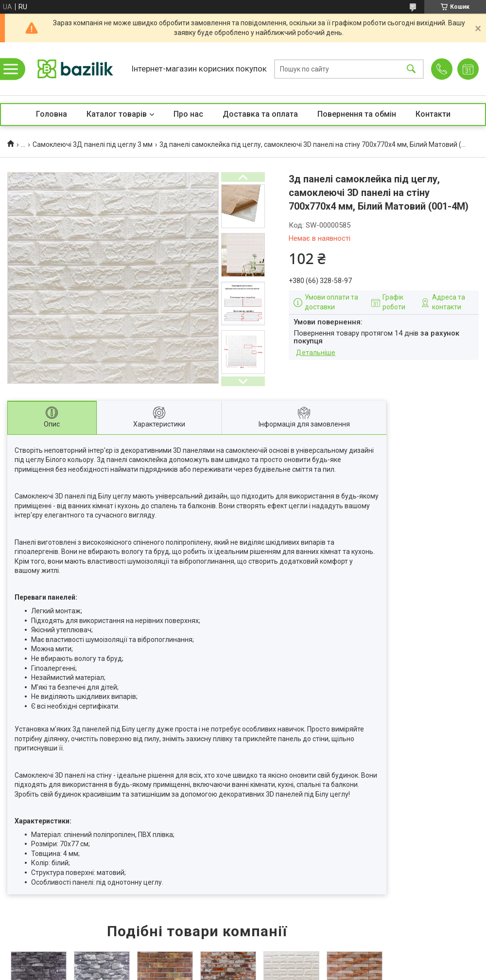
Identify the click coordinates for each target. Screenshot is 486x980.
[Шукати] (411, 69)
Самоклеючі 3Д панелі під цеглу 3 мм (93, 144)
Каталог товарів (117, 114)
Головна (52, 114)
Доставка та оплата (260, 114)
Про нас (188, 114)
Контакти (433, 114)
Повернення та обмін (357, 114)
